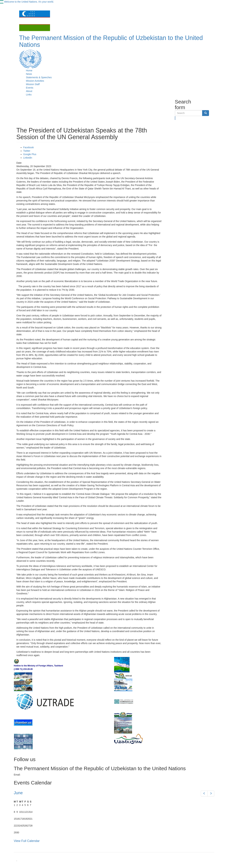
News (29, 74)
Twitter (27, 151)
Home (29, 71)
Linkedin (28, 158)
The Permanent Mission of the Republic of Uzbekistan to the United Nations (111, 41)
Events (30, 88)
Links (29, 95)
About (29, 91)
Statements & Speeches (39, 77)
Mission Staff (33, 84)
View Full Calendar (27, 841)
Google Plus (30, 154)
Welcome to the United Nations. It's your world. (29, 2)
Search (175, 118)
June (18, 793)
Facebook (29, 147)
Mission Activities (35, 81)
